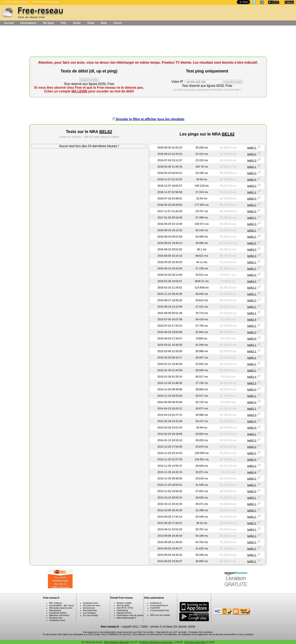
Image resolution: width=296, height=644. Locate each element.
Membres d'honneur (59, 615)
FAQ (63, 23)
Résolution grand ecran (61, 608)
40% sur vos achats (160, 615)
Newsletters (55, 610)
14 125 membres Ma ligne (15, 2)
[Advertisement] (148, 42)
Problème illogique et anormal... (157, 642)
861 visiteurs (56, 603)
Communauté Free (160, 610)
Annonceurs (89, 608)
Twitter (63, 613)
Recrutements (90, 610)
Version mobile (124, 603)
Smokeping (122, 610)
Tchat (91, 23)
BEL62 (106, 132)
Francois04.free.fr (159, 605)
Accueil (9, 23)
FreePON (155, 608)
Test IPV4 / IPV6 (125, 608)
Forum (118, 23)
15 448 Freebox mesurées (46, 2)
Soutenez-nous (91, 603)
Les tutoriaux (89, 613)
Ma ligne (49, 23)
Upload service (124, 613)
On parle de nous (92, 605)
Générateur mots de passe (130, 615)
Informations (28, 23)
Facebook (54, 613)
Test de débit (123, 605)
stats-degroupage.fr (126, 618)
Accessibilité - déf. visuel (61, 605)
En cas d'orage (91, 615)
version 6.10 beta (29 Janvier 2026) (173, 627)
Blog (104, 23)
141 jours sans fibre (195, 642)
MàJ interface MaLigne (116, 642)
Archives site (56, 618)
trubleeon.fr (156, 603)
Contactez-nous (57, 620)
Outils (77, 23)
